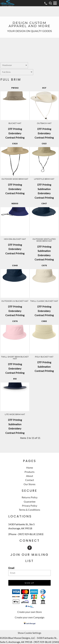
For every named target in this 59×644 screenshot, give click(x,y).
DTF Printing (15, 129)
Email (11, 568)
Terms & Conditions (29, 510)
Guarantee (30, 502)
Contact (30, 480)
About (30, 476)
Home (30, 468)
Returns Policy (30, 497)
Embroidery (15, 133)
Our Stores (29, 484)
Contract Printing (15, 137)
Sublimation (44, 189)
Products (29, 472)
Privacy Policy (30, 506)
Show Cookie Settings (29, 633)
